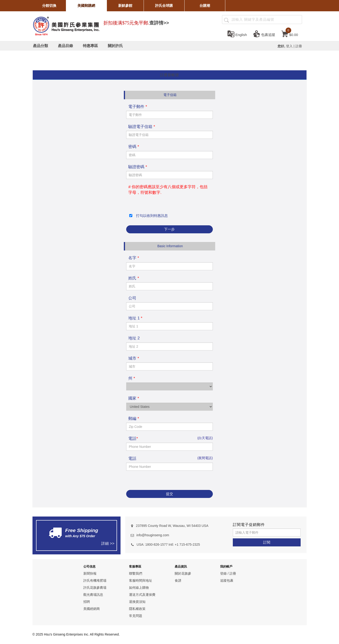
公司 (132, 298)
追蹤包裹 (227, 580)
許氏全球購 (164, 6)
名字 (134, 258)
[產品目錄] (65, 46)
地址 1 (135, 318)
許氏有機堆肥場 (95, 580)
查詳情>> (159, 23)
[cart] (290, 34)
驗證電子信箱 (142, 127)
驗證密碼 (138, 167)
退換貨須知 (137, 602)
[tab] (170, 75)
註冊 (299, 46)
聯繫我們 (136, 573)
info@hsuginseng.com (153, 535)
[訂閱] (267, 542)
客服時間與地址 (141, 580)
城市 (134, 358)
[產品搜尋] (226, 20)
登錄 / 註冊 (228, 573)
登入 (289, 46)
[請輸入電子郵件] (267, 533)
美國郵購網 (86, 6)
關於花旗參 (183, 573)
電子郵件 (138, 107)
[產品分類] (40, 46)
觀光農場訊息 (93, 595)
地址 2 (134, 338)
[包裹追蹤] (264, 34)
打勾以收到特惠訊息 (151, 216)
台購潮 (205, 6)
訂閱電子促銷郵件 (249, 525)
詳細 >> (108, 543)
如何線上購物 (139, 588)
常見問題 (136, 616)
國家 (134, 398)
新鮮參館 (125, 6)
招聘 (87, 602)
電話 (133, 439)
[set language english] (237, 34)
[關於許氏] (115, 46)
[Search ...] (262, 20)
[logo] (66, 26)
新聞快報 (90, 573)
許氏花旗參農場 (95, 588)
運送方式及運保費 (142, 595)
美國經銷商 (92, 609)
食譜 (178, 580)
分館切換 (49, 6)
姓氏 (134, 278)
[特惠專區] (90, 46)
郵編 (134, 419)
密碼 (134, 147)
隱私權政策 (137, 609)
